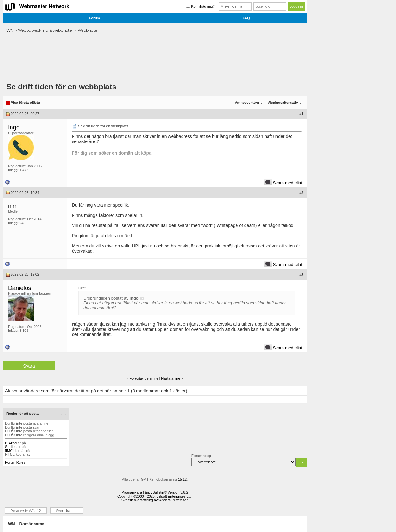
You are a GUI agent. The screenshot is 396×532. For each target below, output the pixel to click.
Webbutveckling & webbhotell (46, 30)
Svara (29, 366)
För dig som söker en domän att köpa (112, 153)
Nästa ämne (171, 378)
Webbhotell (88, 30)
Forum (95, 18)
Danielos (20, 288)
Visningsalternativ (283, 103)
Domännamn (32, 524)
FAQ (246, 18)
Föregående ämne (144, 378)
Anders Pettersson (174, 500)
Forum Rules (15, 462)
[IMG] (9, 451)
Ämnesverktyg (247, 103)
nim (13, 206)
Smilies (11, 447)
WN (10, 30)
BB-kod (11, 443)
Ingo (14, 127)
